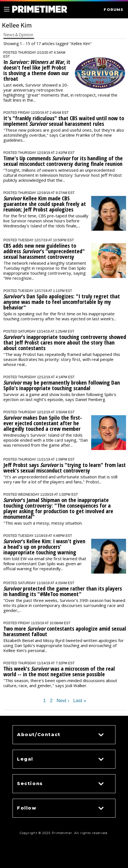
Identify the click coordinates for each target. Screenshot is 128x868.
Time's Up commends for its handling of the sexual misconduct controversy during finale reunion (63, 161)
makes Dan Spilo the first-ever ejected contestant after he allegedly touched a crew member (43, 423)
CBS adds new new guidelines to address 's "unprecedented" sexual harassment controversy (44, 251)
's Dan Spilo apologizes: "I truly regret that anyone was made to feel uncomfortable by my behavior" (62, 302)
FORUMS (113, 10)
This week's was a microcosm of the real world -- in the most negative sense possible (59, 671)
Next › (63, 701)
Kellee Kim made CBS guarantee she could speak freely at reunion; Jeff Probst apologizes (45, 204)
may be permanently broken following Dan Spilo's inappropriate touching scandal (62, 385)
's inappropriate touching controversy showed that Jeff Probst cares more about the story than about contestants (65, 342)
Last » (80, 701)
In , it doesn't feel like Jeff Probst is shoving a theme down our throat (37, 70)
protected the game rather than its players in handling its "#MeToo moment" (63, 591)
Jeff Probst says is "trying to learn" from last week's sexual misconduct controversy (65, 468)
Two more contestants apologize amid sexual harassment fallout (65, 631)
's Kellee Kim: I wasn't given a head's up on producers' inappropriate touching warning (44, 547)
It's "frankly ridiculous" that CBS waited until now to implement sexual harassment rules (64, 121)
